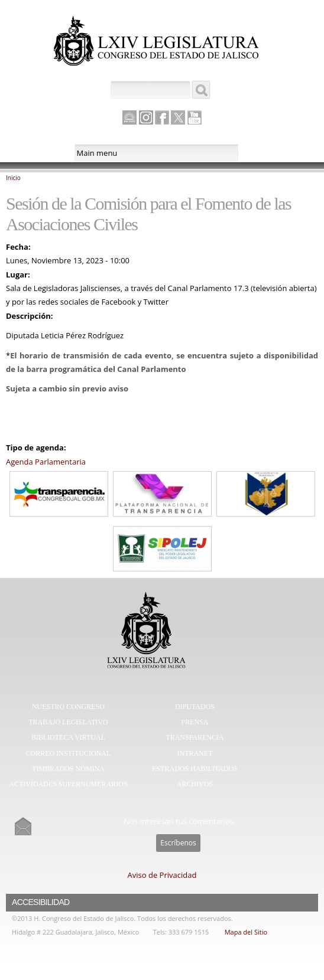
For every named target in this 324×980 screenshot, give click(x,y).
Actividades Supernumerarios (68, 784)
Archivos (195, 784)
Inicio (13, 178)
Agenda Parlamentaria (46, 462)
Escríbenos (178, 843)
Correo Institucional (69, 753)
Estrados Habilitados (195, 769)
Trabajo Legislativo (68, 722)
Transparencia (195, 737)
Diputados (195, 707)
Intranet (195, 753)
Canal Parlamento (129, 118)
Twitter (178, 117)
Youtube (195, 117)
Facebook (162, 117)
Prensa (195, 722)
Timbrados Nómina (68, 769)
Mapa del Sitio (246, 932)
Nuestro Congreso (68, 707)
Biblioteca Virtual (68, 737)
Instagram (146, 117)
